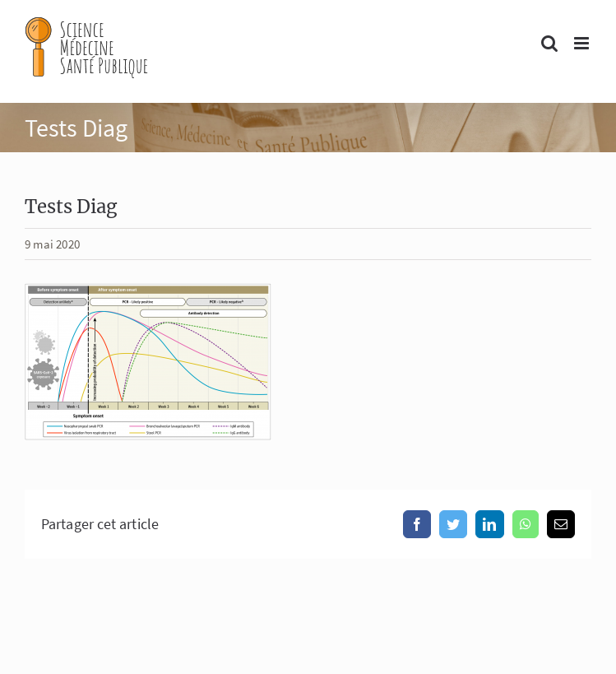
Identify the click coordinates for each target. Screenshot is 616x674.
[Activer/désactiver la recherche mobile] (549, 43)
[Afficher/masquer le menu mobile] (583, 43)
